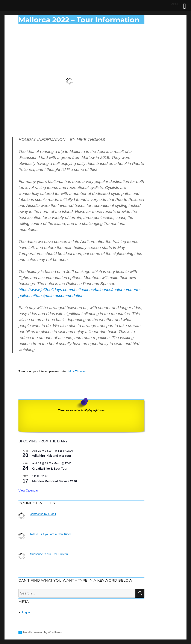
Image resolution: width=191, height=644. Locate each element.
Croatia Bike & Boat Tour (50, 469)
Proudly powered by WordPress (42, 632)
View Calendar (28, 490)
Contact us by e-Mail (43, 514)
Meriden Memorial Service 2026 (55, 481)
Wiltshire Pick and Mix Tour (52, 456)
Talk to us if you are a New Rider (50, 534)
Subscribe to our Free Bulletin (49, 554)
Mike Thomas (77, 371)
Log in (26, 612)
